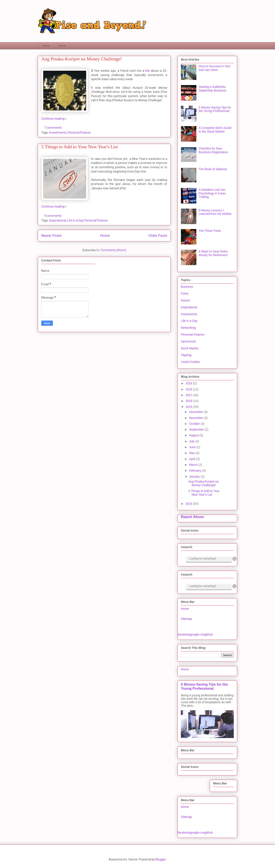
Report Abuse (192, 517)
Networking (188, 328)
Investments (58, 133)
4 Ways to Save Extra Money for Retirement (213, 253)
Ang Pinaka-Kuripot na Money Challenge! (82, 59)
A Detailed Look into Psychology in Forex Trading (212, 193)
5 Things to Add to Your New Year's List (80, 147)
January (195, 477)
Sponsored (188, 341)
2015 (189, 407)
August (194, 435)
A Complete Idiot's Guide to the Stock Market (215, 130)
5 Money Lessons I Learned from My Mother (215, 212)
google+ (195, 634)
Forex (185, 293)
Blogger (161, 859)
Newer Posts (51, 235)
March (194, 465)
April (192, 459)
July (192, 441)
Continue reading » (54, 119)
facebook (184, 634)
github (209, 634)
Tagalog (186, 355)
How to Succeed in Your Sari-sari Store (215, 68)
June (193, 447)
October (195, 424)
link (147, 71)
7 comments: (53, 128)
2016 (189, 401)
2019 (189, 383)
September (197, 429)
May (192, 453)
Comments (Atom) (113, 250)
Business (187, 287)
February (196, 471)
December (196, 412)
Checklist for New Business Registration (213, 150)
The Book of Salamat (213, 169)
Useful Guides (190, 362)
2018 (189, 389)
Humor (185, 300)
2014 (189, 504)
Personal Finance (79, 133)
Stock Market (190, 348)
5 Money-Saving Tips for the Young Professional (215, 109)
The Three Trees (210, 231)
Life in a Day (75, 220)
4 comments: (53, 216)
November (196, 418)
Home (46, 46)
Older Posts (158, 235)
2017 (189, 395)
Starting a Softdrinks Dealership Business (212, 89)
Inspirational (57, 220)
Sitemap (186, 619)
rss (203, 634)
